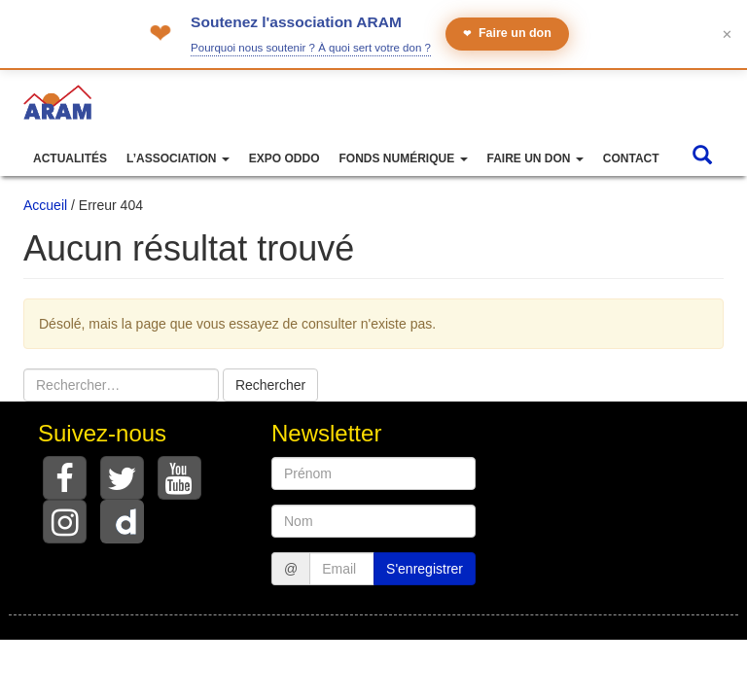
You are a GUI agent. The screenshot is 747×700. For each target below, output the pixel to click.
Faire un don (507, 34)
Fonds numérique (403, 158)
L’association (178, 158)
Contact (631, 158)
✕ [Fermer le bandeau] (727, 35)
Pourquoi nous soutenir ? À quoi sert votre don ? (311, 48)
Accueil (45, 205)
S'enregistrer (425, 569)
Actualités (70, 158)
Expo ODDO (285, 158)
